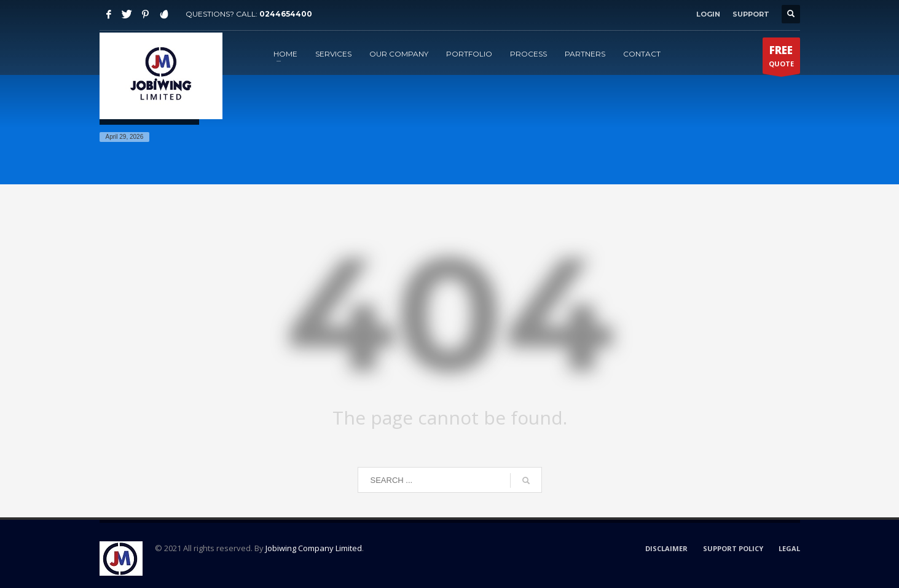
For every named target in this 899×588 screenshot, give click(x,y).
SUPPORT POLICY (733, 548)
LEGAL (789, 548)
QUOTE (781, 58)
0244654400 (286, 14)
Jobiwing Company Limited (314, 548)
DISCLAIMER (666, 548)
